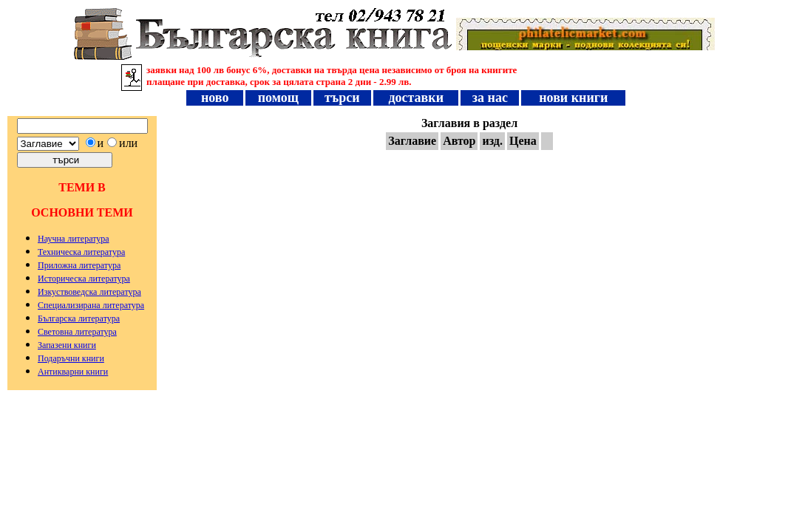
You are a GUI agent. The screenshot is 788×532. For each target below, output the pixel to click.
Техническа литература (81, 252)
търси (343, 98)
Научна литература (74, 239)
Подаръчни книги (71, 358)
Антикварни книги (73, 372)
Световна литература (77, 332)
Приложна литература (79, 265)
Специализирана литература (91, 305)
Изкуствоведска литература (89, 292)
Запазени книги (67, 345)
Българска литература (79, 318)
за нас (490, 98)
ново (215, 98)
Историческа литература (84, 279)
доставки (416, 98)
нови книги (574, 98)
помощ (278, 98)
